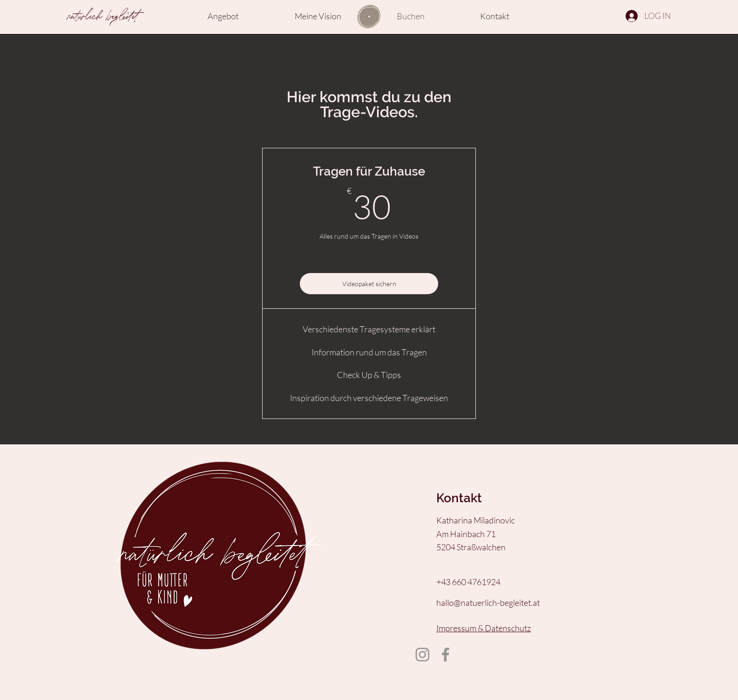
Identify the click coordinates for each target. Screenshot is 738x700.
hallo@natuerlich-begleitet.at (488, 603)
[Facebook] (445, 655)
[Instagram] (422, 655)
